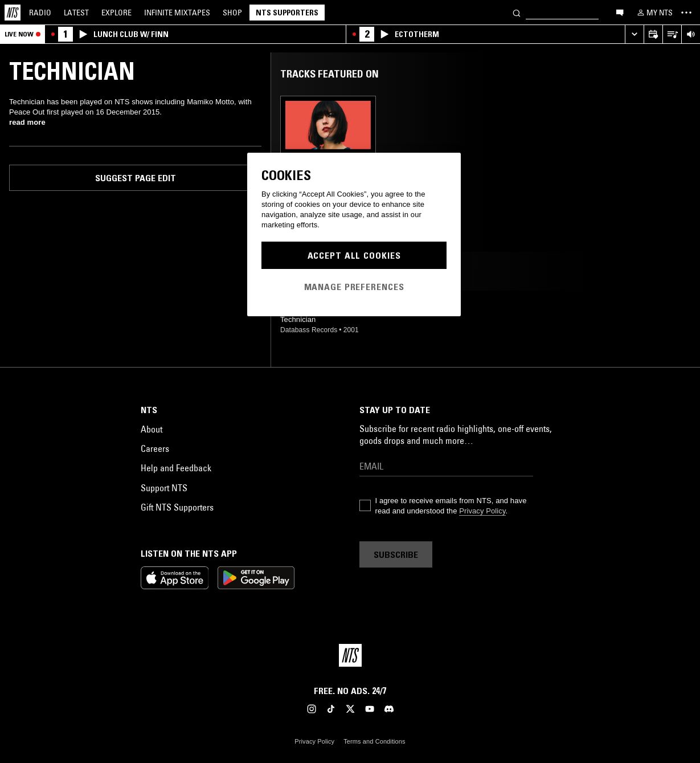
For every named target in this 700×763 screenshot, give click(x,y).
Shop (232, 13)
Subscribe (396, 554)
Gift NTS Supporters (177, 507)
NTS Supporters (287, 13)
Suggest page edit (136, 178)
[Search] (517, 12)
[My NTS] (654, 13)
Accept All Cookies (354, 255)
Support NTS (164, 488)
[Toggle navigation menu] (686, 13)
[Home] (13, 13)
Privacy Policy (482, 511)
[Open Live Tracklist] (672, 34)
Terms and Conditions (374, 741)
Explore (116, 13)
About (152, 429)
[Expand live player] (634, 34)
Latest (76, 13)
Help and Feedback (176, 468)
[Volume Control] (691, 34)
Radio (40, 13)
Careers (155, 448)
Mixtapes (177, 13)
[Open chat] (620, 12)
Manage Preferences (354, 287)
